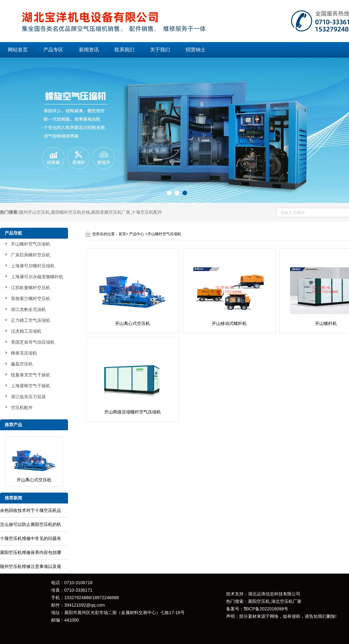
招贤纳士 (196, 50)
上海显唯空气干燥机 (31, 386)
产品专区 (53, 50)
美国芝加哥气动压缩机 (33, 342)
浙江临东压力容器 (28, 397)
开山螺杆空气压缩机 (31, 244)
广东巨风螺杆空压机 (31, 255)
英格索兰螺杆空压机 (31, 298)
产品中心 (137, 234)
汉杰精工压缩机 (26, 331)
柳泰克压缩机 (24, 353)
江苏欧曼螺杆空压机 (31, 288)
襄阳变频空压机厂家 (111, 212)
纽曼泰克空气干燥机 (31, 375)
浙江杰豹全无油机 (28, 309)
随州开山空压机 (34, 212)
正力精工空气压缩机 (31, 320)
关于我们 (160, 50)
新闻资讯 (89, 50)
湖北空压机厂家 (286, 601)
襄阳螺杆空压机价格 (70, 212)
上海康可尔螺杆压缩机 (33, 266)
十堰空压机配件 (147, 212)
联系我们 (124, 50)
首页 (122, 234)
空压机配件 (22, 408)
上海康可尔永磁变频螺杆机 (37, 277)
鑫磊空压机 (22, 364)
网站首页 (18, 50)
